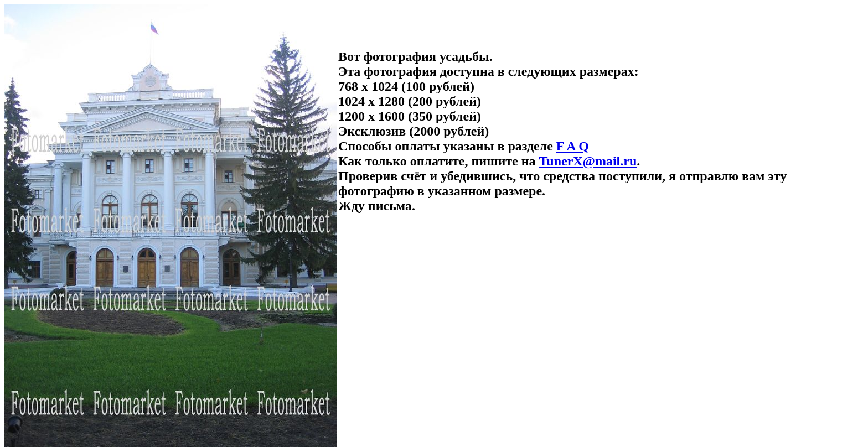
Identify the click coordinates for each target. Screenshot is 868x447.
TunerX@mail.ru (588, 161)
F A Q (573, 146)
